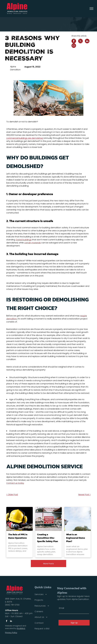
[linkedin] (11, 621)
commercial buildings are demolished (25, 138)
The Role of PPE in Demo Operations (18, 536)
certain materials (33, 243)
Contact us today (15, 483)
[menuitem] (45, 594)
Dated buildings (24, 240)
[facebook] (7, 621)
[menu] (91, 9)
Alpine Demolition (15, 68)
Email (62, 608)
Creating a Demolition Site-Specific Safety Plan (48, 538)
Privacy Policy (11, 633)
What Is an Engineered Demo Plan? (76, 538)
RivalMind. (21, 628)
